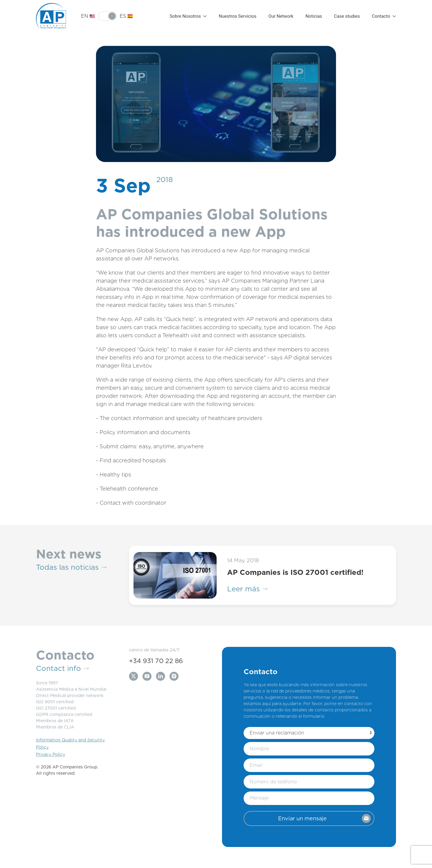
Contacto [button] (384, 16)
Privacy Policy (51, 754)
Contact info (62, 668)
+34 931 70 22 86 (156, 661)
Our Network (281, 16)
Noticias (314, 16)
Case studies (347, 16)
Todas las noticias (71, 567)
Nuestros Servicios (237, 16)
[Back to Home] (51, 16)
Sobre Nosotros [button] (188, 16)
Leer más (247, 589)
